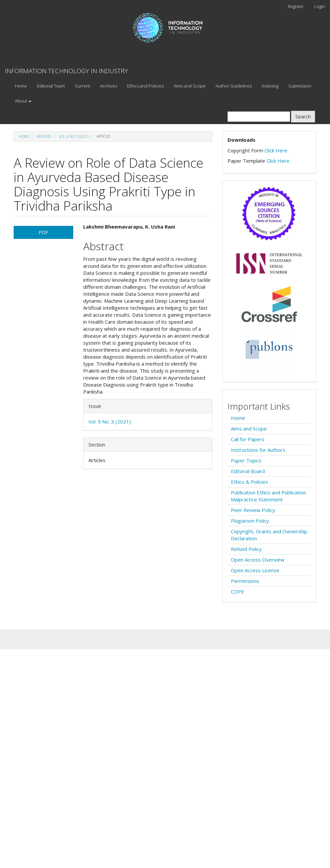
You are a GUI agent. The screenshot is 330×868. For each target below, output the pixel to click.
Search (303, 116)
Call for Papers (248, 439)
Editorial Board (248, 471)
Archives (109, 86)
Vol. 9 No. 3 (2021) (74, 136)
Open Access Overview (258, 560)
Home (21, 86)
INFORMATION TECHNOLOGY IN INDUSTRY (67, 71)
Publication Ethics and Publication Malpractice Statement (268, 496)
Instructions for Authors (258, 450)
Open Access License (255, 570)
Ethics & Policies (249, 482)
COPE (238, 592)
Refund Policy (246, 549)
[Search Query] (259, 117)
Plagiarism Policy (250, 521)
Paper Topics (246, 460)
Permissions (245, 581)
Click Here (276, 150)
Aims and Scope (190, 86)
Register (296, 6)
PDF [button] (43, 232)
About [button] (23, 101)
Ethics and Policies (145, 86)
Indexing (270, 86)
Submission (300, 86)
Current (82, 86)
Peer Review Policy (253, 510)
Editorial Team (51, 86)
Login (320, 6)
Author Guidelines (234, 86)
